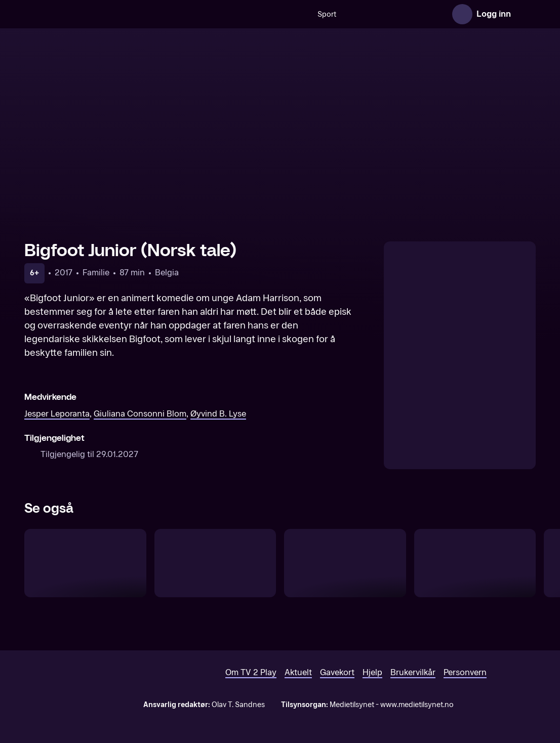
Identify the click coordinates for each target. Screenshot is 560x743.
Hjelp (372, 672)
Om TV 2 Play (251, 672)
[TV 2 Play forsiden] (100, 14)
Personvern (465, 672)
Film (429, 14)
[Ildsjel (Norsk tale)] (215, 563)
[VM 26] (330, 14)
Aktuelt (298, 672)
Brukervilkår (413, 672)
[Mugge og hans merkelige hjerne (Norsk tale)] (345, 563)
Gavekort (337, 672)
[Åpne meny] (526, 14)
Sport (228, 14)
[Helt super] (475, 563)
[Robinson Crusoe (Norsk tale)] (85, 563)
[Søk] (199, 14)
